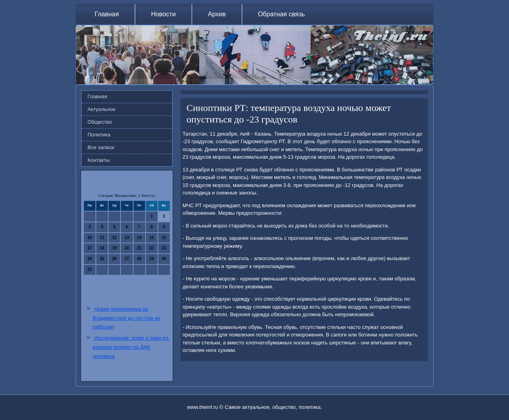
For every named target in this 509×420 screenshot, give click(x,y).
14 (139, 238)
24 (90, 259)
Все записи (101, 147)
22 (152, 248)
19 (114, 248)
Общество (100, 122)
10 (90, 238)
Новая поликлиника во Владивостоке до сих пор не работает (126, 318)
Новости (163, 14)
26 (114, 259)
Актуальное (101, 109)
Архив (217, 14)
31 (90, 269)
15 (152, 238)
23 (164, 248)
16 (164, 238)
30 (164, 259)
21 (139, 248)
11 (102, 238)
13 (127, 238)
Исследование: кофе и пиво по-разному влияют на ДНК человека (131, 347)
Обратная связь (282, 14)
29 (152, 259)
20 (127, 248)
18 (102, 248)
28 (139, 259)
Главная (107, 14)
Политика (99, 135)
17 (90, 248)
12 (114, 238)
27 (127, 259)
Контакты (99, 160)
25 (102, 259)
